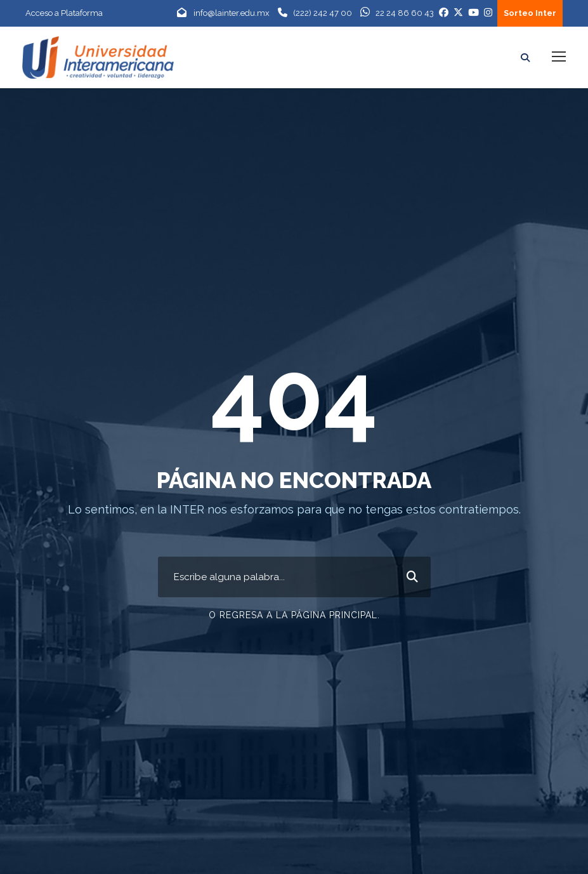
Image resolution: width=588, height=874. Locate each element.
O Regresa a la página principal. (294, 612)
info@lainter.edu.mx (232, 13)
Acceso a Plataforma (64, 13)
